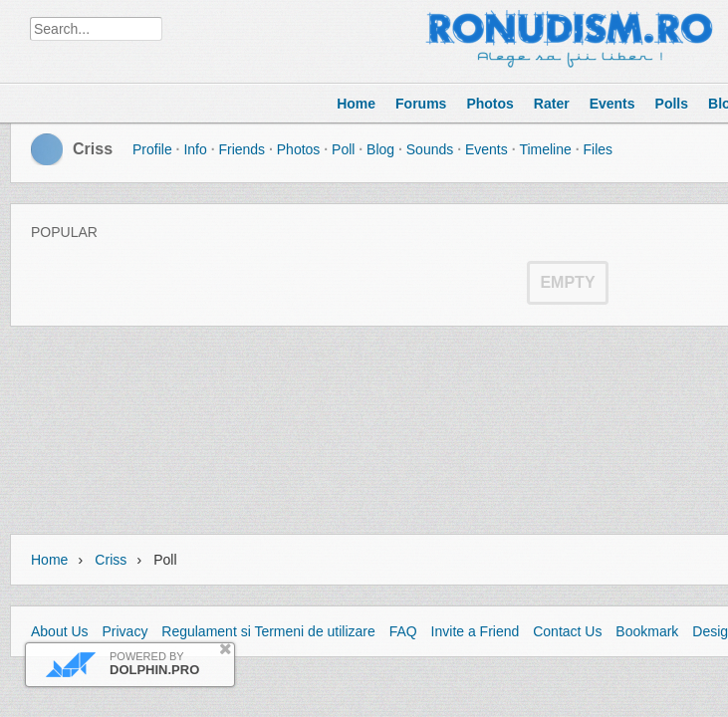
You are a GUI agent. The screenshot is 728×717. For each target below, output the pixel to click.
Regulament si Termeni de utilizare (268, 631)
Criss (93, 149)
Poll (343, 149)
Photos (299, 149)
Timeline (545, 149)
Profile (152, 149)
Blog (380, 149)
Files (598, 149)
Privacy (124, 631)
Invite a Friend (476, 631)
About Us (60, 631)
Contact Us (567, 631)
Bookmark (647, 631)
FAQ (403, 631)
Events (486, 149)
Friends (242, 149)
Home (49, 560)
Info (195, 149)
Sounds (430, 149)
